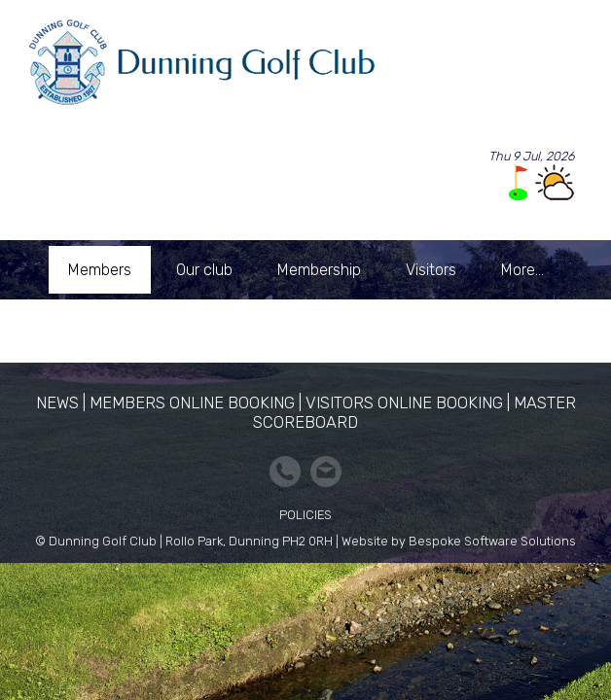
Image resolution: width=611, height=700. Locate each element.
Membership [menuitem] (319, 270)
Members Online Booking (192, 402)
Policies (305, 515)
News (57, 402)
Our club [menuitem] (204, 270)
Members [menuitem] (100, 270)
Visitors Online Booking (404, 402)
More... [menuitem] (522, 270)
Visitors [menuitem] (431, 270)
